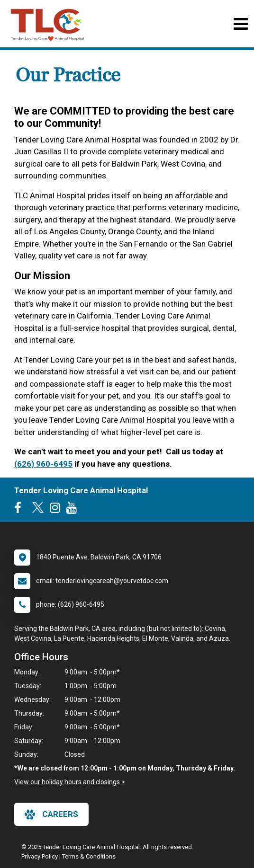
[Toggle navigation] (240, 24)
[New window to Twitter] (38, 510)
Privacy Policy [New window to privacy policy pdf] (40, 856)
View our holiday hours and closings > (70, 782)
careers (51, 815)
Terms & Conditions (89, 856)
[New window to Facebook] (20, 510)
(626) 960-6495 (43, 464)
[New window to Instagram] (57, 510)
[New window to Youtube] (74, 510)
